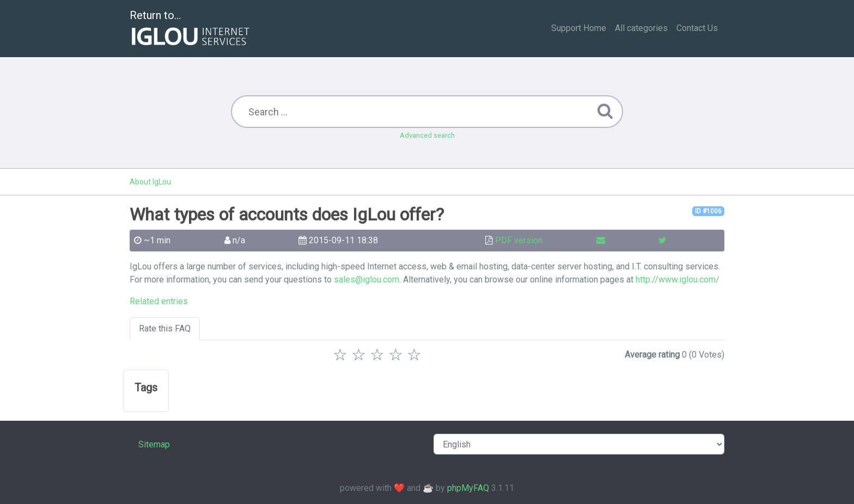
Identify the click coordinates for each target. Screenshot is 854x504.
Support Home (579, 28)
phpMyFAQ (468, 488)
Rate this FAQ (165, 328)
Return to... (191, 29)
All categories (641, 28)
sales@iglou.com (367, 279)
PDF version (519, 240)
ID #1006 (708, 211)
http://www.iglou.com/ (678, 279)
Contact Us (697, 28)
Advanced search (427, 135)
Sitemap (154, 444)
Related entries (159, 301)
